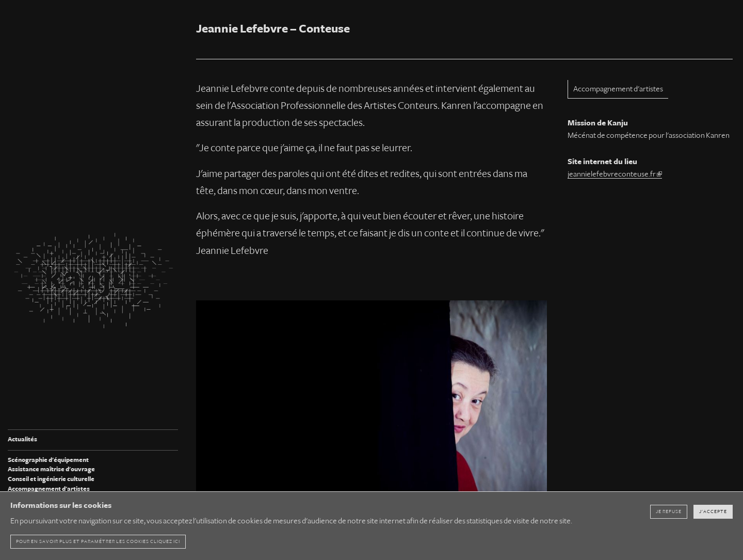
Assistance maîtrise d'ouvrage (51, 469)
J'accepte (713, 511)
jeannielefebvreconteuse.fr (615, 174)
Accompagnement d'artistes (49, 489)
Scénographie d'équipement (48, 460)
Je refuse (669, 511)
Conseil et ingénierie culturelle (51, 479)
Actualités (22, 439)
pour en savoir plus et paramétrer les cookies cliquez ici (98, 541)
